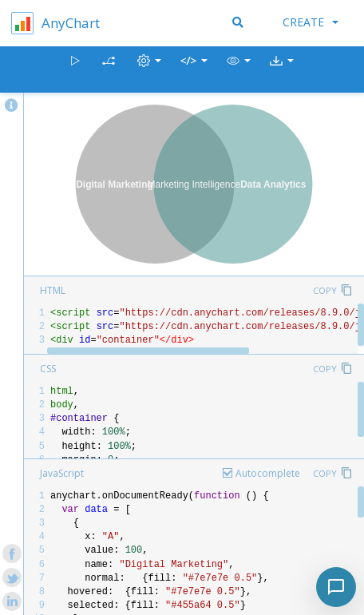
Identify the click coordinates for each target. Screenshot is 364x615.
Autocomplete (268, 473)
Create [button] (311, 22)
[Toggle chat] (336, 587)
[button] (239, 70)
